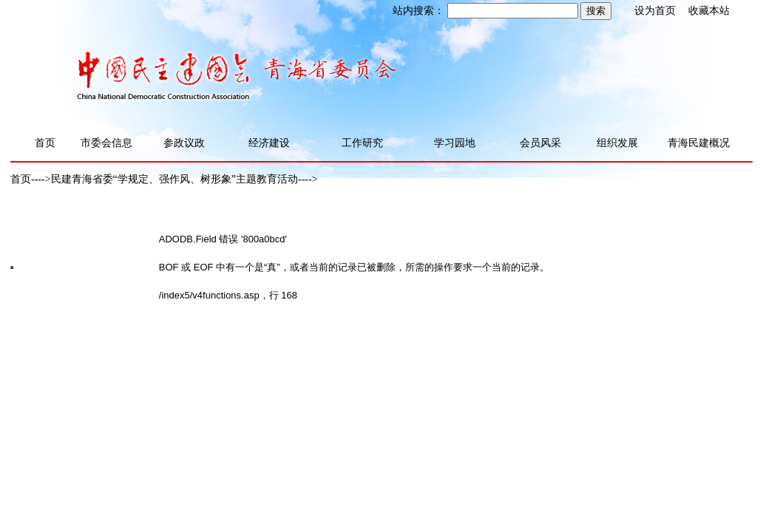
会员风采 (540, 143)
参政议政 (184, 143)
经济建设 (269, 143)
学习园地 (455, 143)
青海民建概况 (699, 143)
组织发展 (617, 143)
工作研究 (362, 143)
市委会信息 (106, 143)
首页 (45, 143)
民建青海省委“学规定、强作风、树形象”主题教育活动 (174, 179)
